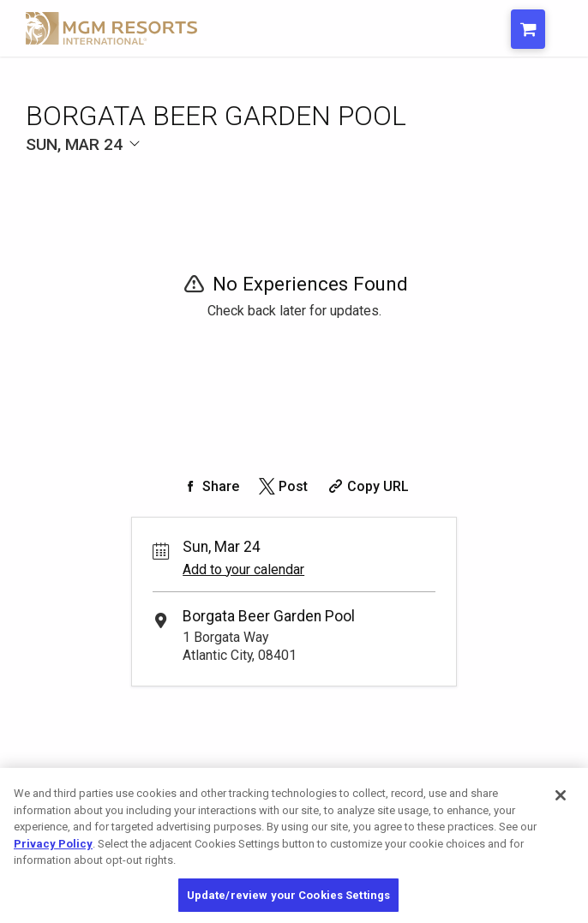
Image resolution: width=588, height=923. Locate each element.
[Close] (561, 805)
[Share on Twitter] (282, 486)
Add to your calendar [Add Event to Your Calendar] (243, 569)
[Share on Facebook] (209, 486)
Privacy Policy (53, 853)
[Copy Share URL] (366, 486)
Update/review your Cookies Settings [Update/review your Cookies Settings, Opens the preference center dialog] (289, 905)
